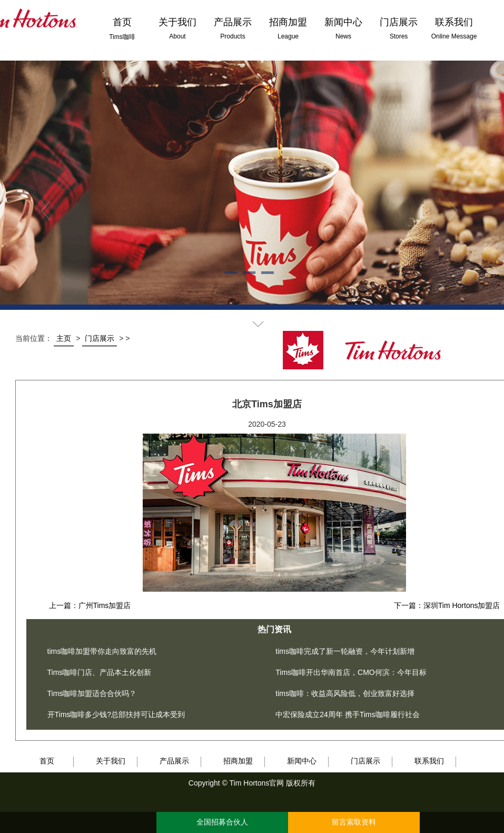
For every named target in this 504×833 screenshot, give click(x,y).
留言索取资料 (354, 822)
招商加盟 (238, 761)
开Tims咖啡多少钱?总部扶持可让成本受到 (116, 714)
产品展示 (174, 761)
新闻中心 (302, 761)
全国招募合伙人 (222, 822)
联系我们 (429, 761)
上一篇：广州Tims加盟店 (90, 605)
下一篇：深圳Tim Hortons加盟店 (447, 605)
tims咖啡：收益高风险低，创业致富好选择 (345, 693)
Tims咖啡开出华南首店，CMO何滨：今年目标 (351, 672)
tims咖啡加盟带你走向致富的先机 (102, 651)
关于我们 (111, 761)
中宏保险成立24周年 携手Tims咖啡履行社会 (347, 714)
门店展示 (100, 338)
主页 (64, 338)
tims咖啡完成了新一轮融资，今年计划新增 (345, 651)
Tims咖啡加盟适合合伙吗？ (92, 693)
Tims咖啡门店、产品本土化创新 (100, 672)
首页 (47, 761)
